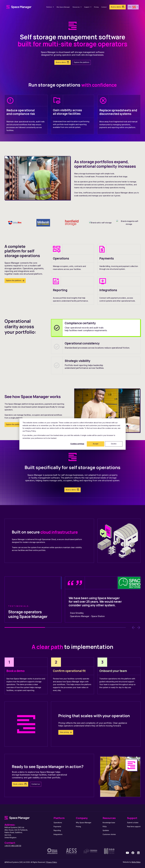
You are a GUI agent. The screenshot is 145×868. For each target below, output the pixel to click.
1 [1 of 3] (25, 627)
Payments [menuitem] (57, 827)
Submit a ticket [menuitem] (133, 823)
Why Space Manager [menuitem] (84, 823)
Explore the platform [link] (82, 62)
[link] (19, 7)
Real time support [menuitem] (134, 827)
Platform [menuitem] (59, 818)
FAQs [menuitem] (105, 827)
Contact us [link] (36, 784)
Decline (114, 444)
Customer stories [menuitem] (109, 834)
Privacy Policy (52, 862)
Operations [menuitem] (58, 823)
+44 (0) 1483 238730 (13, 846)
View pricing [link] (64, 732)
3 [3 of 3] (106, 627)
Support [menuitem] (132, 818)
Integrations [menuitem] (58, 834)
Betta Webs (136, 862)
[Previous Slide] (133, 628)
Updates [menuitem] (106, 830)
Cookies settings (77, 444)
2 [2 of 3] (65, 627)
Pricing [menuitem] (78, 827)
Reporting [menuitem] (57, 830)
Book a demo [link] (116, 7)
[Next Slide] (139, 628)
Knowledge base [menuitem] (109, 823)
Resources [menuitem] (109, 818)
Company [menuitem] (82, 818)
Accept (96, 444)
